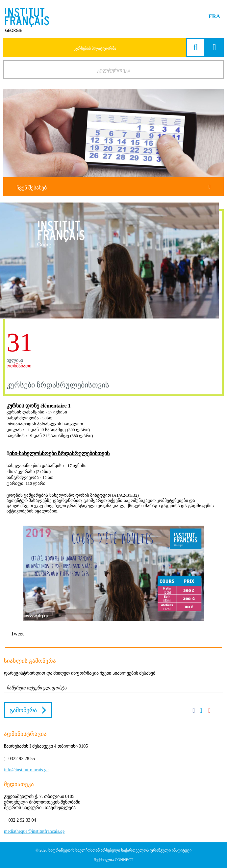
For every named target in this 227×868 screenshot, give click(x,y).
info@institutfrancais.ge (26, 770)
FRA (214, 16)
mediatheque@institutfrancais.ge (34, 831)
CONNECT (124, 860)
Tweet (17, 634)
